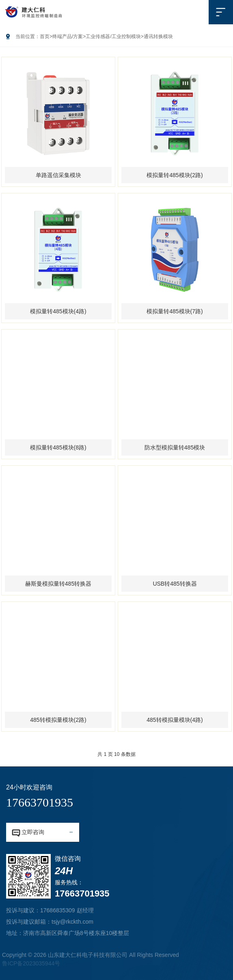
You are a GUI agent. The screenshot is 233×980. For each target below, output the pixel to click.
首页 (45, 36)
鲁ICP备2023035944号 (31, 963)
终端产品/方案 (68, 36)
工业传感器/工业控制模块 (113, 36)
